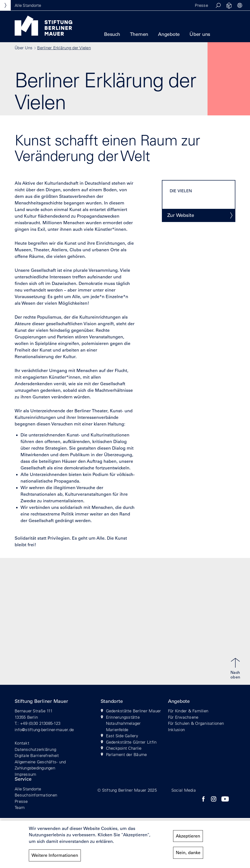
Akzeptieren (188, 839)
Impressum (25, 774)
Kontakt (22, 743)
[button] (218, 5)
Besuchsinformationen (36, 795)
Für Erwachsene (183, 717)
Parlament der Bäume (126, 754)
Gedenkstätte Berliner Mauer (134, 711)
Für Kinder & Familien (188, 711)
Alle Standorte (28, 789)
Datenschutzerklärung (35, 749)
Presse (201, 5)
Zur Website (181, 215)
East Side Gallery (122, 736)
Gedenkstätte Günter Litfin (131, 742)
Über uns (200, 34)
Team (20, 807)
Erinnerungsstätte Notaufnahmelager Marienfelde (123, 723)
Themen (139, 34)
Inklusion (176, 730)
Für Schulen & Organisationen (196, 723)
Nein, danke (188, 855)
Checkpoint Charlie (124, 748)
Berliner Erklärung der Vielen (64, 48)
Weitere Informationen (55, 858)
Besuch (112, 34)
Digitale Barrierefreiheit (37, 755)
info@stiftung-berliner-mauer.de (44, 730)
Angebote (169, 34)
